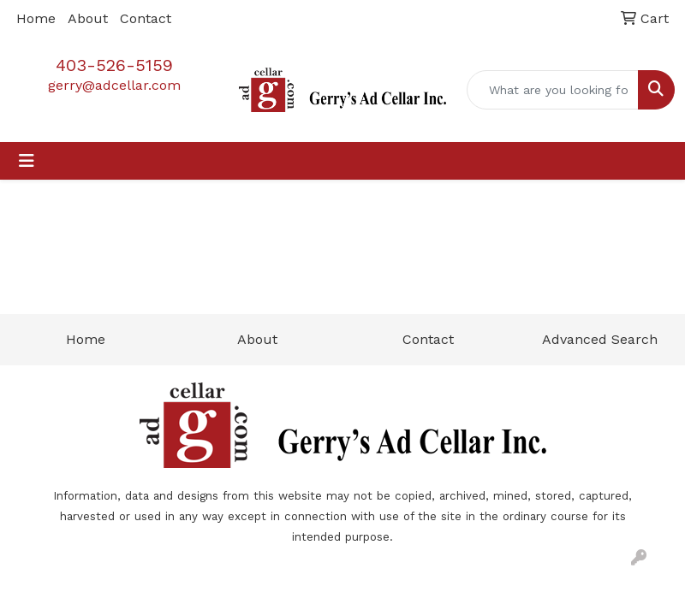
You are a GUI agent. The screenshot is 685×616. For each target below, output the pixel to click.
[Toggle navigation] (27, 161)
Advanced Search (600, 339)
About (88, 18)
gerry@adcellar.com (114, 85)
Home (36, 18)
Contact (146, 18)
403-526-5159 (114, 65)
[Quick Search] (553, 90)
